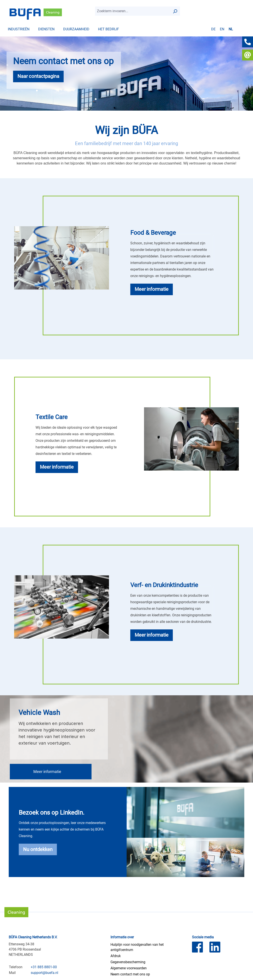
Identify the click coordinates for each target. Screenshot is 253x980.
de (213, 29)
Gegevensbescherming (128, 962)
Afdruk (116, 956)
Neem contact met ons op (130, 974)
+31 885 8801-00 (44, 967)
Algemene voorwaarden (129, 968)
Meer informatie (48, 772)
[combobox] (133, 11)
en (222, 29)
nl (231, 29)
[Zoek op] (175, 11)
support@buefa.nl (44, 973)
